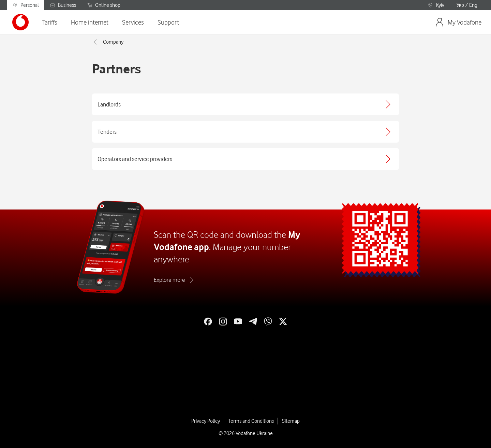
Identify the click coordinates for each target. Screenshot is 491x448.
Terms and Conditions (251, 421)
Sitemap (291, 421)
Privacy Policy (206, 421)
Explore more (169, 280)
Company (108, 42)
